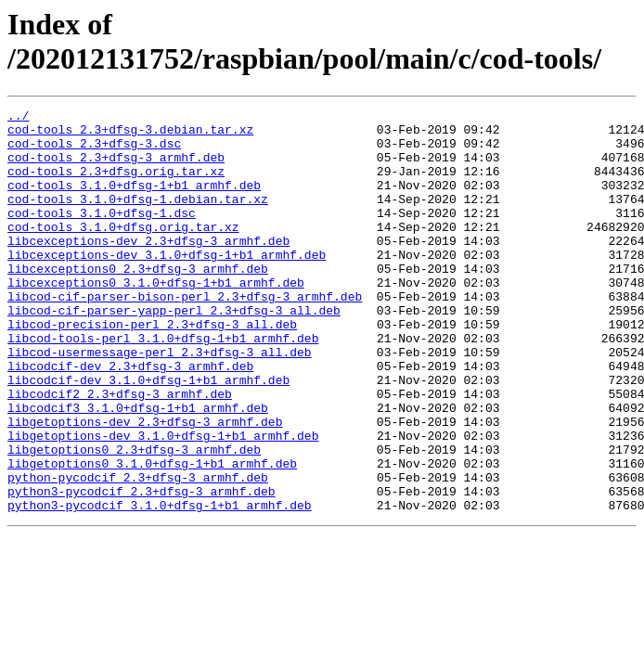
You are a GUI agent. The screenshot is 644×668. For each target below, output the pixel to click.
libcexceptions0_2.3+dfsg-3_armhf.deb (138, 302)
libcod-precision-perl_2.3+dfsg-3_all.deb (152, 368)
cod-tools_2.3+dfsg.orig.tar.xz (116, 185)
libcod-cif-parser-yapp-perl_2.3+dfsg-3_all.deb (174, 352)
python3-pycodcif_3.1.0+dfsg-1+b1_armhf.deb (160, 585)
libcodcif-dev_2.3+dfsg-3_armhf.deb (130, 418)
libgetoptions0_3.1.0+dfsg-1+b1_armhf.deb (152, 535)
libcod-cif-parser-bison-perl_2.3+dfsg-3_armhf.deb (185, 335)
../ (18, 118)
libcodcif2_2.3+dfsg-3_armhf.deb (120, 452)
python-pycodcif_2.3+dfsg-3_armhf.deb (138, 552)
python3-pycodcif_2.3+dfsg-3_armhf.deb (142, 569)
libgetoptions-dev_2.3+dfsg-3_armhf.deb (145, 485)
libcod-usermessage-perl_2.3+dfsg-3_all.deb (160, 402)
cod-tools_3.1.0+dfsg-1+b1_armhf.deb (134, 201)
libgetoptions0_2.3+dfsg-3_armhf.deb (134, 519)
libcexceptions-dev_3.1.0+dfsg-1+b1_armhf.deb (167, 285)
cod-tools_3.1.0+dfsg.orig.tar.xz (123, 251)
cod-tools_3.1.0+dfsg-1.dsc (102, 235)
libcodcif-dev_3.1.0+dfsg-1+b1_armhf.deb (148, 435)
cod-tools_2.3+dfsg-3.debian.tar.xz (130, 135)
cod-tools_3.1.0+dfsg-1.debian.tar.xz (138, 218)
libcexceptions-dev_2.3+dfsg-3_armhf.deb (148, 268)
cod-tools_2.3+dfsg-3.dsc (94, 151)
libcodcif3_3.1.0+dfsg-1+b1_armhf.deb (138, 469)
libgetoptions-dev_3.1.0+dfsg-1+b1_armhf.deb (163, 502)
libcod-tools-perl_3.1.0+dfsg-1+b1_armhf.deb (163, 385)
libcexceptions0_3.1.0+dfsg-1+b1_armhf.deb (156, 318)
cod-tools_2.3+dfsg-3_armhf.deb (116, 168)
